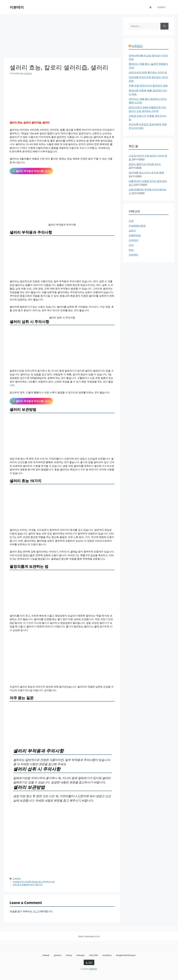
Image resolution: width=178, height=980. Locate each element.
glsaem (58, 955)
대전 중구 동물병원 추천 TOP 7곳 (28, 885)
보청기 (132, 231)
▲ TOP (89, 962)
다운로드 (137, 46)
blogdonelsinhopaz (126, 955)
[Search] (164, 26)
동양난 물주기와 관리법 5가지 (145, 164)
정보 (131, 250)
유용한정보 (135, 235)
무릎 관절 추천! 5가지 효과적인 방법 (148, 86)
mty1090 (93, 955)
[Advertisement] (62, 37)
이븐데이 (17, 7)
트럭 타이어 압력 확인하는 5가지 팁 (148, 72)
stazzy (69, 955)
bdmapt (81, 955)
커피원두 (134, 255)
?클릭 (31, 171)
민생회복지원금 (137, 226)
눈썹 (131, 221)
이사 (131, 245)
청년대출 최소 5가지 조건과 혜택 (146, 173)
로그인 (37, 911)
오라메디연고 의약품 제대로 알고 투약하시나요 (34, 882)
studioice (107, 955)
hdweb (46, 955)
